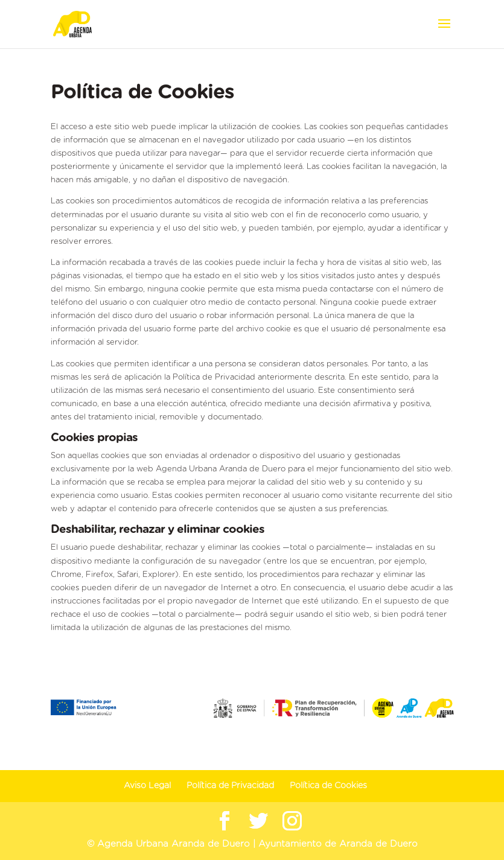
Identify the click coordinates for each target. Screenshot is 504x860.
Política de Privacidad (230, 786)
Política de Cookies (328, 786)
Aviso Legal (147, 786)
